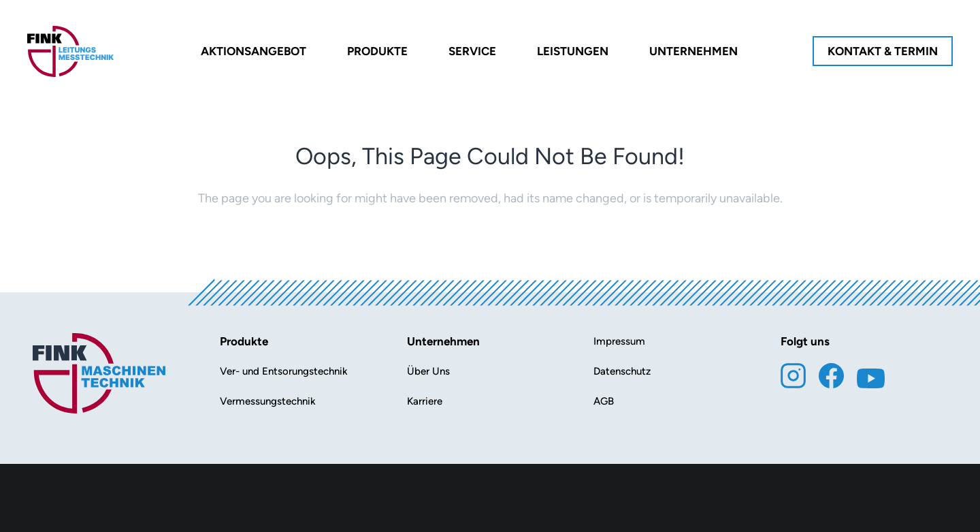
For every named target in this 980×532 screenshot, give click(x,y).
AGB (604, 401)
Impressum (619, 341)
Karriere (425, 401)
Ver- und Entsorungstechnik (284, 371)
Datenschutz (622, 371)
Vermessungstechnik (268, 401)
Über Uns (428, 371)
